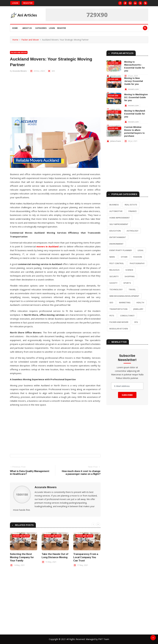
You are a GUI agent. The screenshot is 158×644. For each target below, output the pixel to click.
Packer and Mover (30, 40)
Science (129, 270)
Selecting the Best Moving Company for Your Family (22, 557)
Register (28, 3)
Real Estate (131, 205)
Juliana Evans (116, 141)
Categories (41, 28)
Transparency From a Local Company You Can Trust (86, 557)
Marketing (125, 303)
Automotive (116, 211)
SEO (111, 303)
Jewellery (138, 309)
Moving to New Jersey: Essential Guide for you (134, 81)
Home (15, 28)
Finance (133, 211)
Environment (116, 244)
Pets (112, 316)
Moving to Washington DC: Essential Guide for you (136, 97)
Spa (136, 322)
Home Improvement (120, 218)
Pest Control (117, 263)
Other (124, 257)
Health (140, 303)
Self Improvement (119, 224)
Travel (132, 289)
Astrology (133, 231)
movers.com (116, 76)
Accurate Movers (20, 71)
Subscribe (127, 395)
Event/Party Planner (121, 250)
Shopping (130, 276)
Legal (141, 250)
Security (114, 276)
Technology (116, 289)
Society (113, 283)
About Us (27, 28)
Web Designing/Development (124, 296)
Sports (127, 283)
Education (115, 231)
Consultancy (127, 316)
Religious (114, 270)
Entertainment (118, 237)
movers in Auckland (47, 246)
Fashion (138, 257)
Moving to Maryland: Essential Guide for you (135, 114)
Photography (137, 263)
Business (114, 205)
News (112, 257)
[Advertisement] (55, 96)
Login (15, 3)
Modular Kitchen (119, 329)
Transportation (118, 309)
